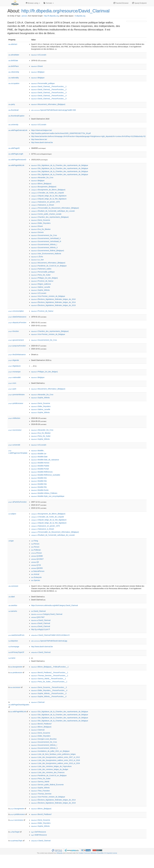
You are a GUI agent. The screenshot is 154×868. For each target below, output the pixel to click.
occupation (14, 83)
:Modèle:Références (42, 472)
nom (12, 383)
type (11, 541)
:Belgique (38, 72)
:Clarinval (38, 702)
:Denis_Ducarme (41, 220)
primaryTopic (16, 841)
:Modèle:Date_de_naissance (45, 460)
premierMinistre (17, 395)
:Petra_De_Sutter (41, 275)
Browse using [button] (33, 3)
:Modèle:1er (39, 454)
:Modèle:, (38, 451)
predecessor (16, 672)
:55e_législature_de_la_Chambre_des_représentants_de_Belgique (60, 174)
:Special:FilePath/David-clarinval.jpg (49, 641)
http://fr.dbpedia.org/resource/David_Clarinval (65, 11)
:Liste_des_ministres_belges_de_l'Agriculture (51, 766)
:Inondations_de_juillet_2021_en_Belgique (50, 751)
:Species (36, 580)
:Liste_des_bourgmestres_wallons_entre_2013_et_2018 (55, 760)
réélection (14, 418)
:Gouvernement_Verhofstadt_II (46, 238)
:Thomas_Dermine (41, 794)
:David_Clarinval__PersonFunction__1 (49, 86)
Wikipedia (60, 853)
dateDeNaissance (17, 317)
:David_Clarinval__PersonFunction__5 (49, 99)
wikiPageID (14, 148)
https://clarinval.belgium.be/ (41, 130)
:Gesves (37, 232)
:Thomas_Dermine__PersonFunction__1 (50, 676)
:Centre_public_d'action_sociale (46, 214)
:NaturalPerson (38, 571)
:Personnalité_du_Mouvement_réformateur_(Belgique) (55, 208)
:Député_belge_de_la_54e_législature (49, 196)
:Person (35, 544)
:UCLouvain (39, 55)
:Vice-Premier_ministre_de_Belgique (48, 296)
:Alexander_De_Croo (42, 177)
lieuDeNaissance (17, 355)
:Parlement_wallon (41, 269)
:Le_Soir (37, 260)
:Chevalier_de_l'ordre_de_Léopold (47, 193)
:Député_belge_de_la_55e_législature (49, 199)
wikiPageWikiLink (16, 165)
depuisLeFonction (17, 322)
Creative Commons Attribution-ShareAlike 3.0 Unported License (98, 853)
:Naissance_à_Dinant (43, 205)
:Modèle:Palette (40, 466)
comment (13, 586)
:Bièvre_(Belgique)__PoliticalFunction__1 (50, 667)
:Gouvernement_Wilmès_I (44, 244)
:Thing (35, 541)
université (14, 445)
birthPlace (14, 66)
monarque (14, 372)
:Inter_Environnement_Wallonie (46, 254)
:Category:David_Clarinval (47, 614)
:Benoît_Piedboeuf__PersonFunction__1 (50, 672)
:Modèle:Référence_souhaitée (46, 475)
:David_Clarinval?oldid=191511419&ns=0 (50, 635)
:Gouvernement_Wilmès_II (44, 247)
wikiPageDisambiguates (19, 705)
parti (12, 389)
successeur (15, 430)
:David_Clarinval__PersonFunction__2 (49, 89)
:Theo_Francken (40, 791)
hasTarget (15, 832)
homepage (14, 647)
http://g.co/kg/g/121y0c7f (40, 629)
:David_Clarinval (38, 611)
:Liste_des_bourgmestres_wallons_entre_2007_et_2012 (55, 757)
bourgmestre (16, 667)
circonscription (16, 311)
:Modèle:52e (39, 478)
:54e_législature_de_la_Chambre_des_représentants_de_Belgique (60, 171)
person (24, 16)
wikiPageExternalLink (18, 130)
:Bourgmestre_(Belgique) (44, 187)
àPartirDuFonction (18, 502)
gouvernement (16, 340)
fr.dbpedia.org (80, 16)
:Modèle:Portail (40, 469)
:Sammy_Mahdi (40, 782)
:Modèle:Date (39, 457)
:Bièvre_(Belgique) (41, 184)
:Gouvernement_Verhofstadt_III (46, 241)
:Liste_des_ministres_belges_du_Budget (50, 769)
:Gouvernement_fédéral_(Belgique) (48, 251)
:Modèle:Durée (40, 490)
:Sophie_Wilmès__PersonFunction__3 (49, 693)
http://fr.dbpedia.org (51, 16)
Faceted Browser (121, 3)
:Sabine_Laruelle (41, 287)
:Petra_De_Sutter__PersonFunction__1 (49, 682)
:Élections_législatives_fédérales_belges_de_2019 (53, 305)
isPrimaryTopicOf (16, 652)
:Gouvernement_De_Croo (44, 235)
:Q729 (36, 565)
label (12, 597)
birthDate (13, 61)
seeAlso (13, 605)
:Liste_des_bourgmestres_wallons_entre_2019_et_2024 (55, 763)
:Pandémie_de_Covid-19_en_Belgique (49, 266)
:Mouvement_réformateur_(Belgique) (48, 104)
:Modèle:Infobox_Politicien (44, 493)
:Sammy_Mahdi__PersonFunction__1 (49, 679)
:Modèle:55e (39, 487)
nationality (14, 78)
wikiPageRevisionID (17, 160)
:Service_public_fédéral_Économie (47, 785)
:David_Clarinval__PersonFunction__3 (49, 93)
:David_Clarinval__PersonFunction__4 (49, 96)
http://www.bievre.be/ (39, 139)
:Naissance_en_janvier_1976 (45, 202)
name (12, 658)
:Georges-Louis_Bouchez (44, 739)
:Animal (35, 574)
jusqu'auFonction (17, 346)
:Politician (36, 550)
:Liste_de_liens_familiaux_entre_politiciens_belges (53, 754)
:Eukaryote (36, 577)
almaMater (14, 55)
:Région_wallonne (41, 284)
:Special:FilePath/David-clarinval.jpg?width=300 (53, 110)
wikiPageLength (16, 154)
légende (14, 360)
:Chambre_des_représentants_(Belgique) (50, 217)
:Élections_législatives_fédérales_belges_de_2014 (53, 302)
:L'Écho (37, 257)
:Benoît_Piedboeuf (41, 724)
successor (15, 687)
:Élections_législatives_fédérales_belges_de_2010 (53, 299)
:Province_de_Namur (42, 281)
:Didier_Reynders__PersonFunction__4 (49, 690)
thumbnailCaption (16, 116)
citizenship (14, 72)
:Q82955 (37, 568)
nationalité (15, 377)
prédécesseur (16, 403)
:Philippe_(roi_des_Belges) (44, 278)
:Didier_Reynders (41, 223)
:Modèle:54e (39, 484)
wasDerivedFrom (16, 635)
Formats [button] (49, 3)
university (13, 125)
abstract (13, 44)
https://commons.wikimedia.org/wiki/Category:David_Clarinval (54, 605)
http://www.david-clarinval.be (42, 142)
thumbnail (13, 110)
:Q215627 (37, 559)
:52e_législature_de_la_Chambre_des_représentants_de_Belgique (60, 165)
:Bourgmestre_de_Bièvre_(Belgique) (48, 190)
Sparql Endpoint (139, 3)
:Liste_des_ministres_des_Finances (48, 772)
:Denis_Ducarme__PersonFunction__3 (49, 687)
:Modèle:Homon (40, 463)
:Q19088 (37, 556)
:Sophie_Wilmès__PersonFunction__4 (49, 696)
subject (12, 514)
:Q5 (35, 562)
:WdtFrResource (39, 835)
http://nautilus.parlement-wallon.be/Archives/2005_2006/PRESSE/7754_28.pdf (61, 133)
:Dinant (37, 66)
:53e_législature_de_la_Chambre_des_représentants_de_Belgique (60, 168)
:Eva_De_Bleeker (41, 229)
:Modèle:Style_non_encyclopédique (48, 496)
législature (15, 366)
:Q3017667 (38, 617)
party (12, 104)
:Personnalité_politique (43, 83)
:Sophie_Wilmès (40, 290)
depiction (13, 641)
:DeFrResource (38, 832)
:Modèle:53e (39, 481)
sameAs (13, 611)
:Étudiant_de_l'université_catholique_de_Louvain (53, 211)
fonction (14, 331)
